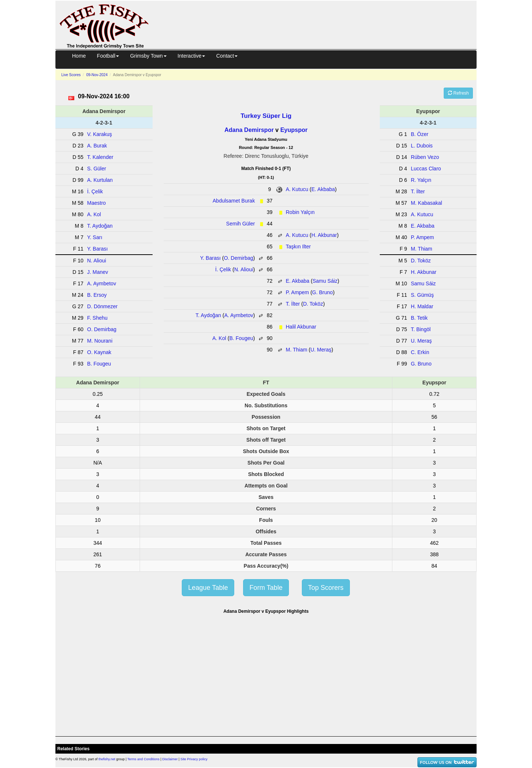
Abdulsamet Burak (234, 201)
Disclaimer (170, 759)
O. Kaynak (99, 352)
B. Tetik (419, 318)
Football (108, 56)
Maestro (97, 203)
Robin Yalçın (300, 212)
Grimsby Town (148, 56)
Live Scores (71, 75)
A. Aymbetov (239, 315)
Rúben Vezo (425, 157)
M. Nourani (100, 341)
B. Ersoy (97, 295)
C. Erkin (420, 352)
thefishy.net (107, 759)
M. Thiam (297, 350)
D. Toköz (313, 304)
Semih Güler (241, 224)
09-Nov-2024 (97, 75)
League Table (208, 588)
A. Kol (219, 338)
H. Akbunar (324, 235)
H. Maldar (422, 306)
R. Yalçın (421, 180)
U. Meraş (321, 350)
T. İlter (293, 304)
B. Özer (420, 134)
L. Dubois (422, 146)
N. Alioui (244, 269)
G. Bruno (323, 292)
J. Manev (98, 272)
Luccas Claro (426, 169)
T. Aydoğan (208, 315)
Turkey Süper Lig (266, 116)
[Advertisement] (319, 24)
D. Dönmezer (102, 306)
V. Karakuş (100, 134)
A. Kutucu (297, 189)
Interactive (192, 56)
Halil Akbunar (301, 327)
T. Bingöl (421, 329)
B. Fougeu (241, 338)
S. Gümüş (422, 295)
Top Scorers (326, 588)
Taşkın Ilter (299, 247)
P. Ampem (298, 292)
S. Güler (97, 169)
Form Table (266, 588)
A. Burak (97, 146)
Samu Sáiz (325, 281)
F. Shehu (97, 318)
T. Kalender (100, 157)
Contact (227, 56)
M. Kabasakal (427, 203)
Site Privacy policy (194, 759)
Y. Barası (211, 258)
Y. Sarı (95, 237)
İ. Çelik (223, 269)
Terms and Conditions (144, 759)
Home (79, 56)
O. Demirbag (238, 258)
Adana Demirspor (249, 130)
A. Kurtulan (100, 180)
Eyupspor (294, 130)
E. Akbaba (323, 189)
